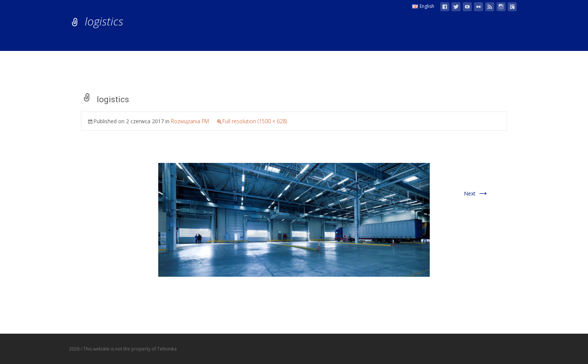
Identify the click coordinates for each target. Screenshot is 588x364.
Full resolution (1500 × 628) (255, 121)
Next (476, 193)
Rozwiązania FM (190, 121)
